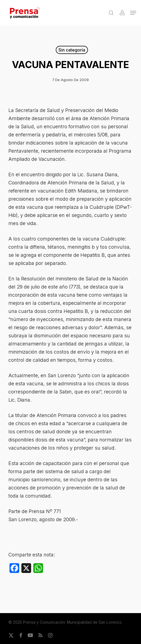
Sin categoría (72, 50)
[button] (133, 13)
